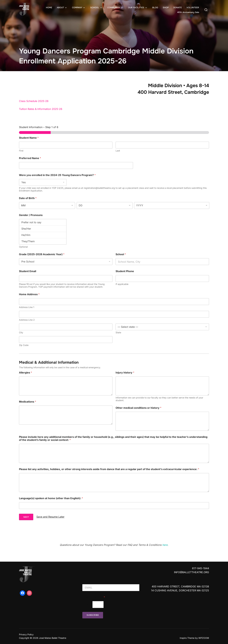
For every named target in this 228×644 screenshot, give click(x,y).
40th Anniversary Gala (188, 12)
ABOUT (62, 8)
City (21, 332)
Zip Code (24, 345)
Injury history (125, 373)
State (118, 332)
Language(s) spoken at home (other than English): (51, 498)
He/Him (43, 235)
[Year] (172, 205)
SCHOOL (96, 8)
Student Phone (125, 271)
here (165, 545)
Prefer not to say (43, 222)
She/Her (43, 229)
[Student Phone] (162, 279)
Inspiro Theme (187, 638)
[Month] (47, 205)
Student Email (28, 271)
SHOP (166, 8)
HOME (49, 8)
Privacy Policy (26, 634)
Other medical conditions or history (138, 408)
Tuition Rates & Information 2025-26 (41, 109)
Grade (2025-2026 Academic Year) (42, 254)
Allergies (25, 373)
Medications (28, 402)
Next (26, 517)
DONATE (178, 8)
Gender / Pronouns (31, 215)
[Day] (105, 205)
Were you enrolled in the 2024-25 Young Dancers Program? (57, 175)
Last (118, 151)
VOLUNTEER (193, 8)
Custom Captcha (94, 597)
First (21, 151)
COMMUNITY (115, 8)
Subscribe (93, 615)
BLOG (155, 8)
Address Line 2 (27, 320)
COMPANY (79, 8)
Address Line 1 (27, 307)
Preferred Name (30, 158)
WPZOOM (204, 638)
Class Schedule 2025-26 (34, 101)
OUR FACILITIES (138, 8)
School (121, 254)
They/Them (43, 241)
